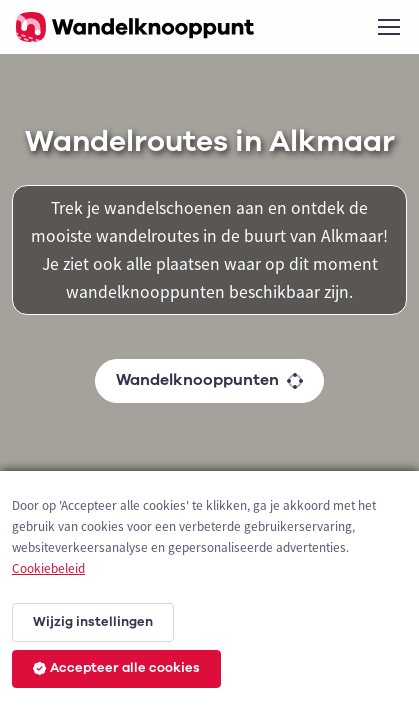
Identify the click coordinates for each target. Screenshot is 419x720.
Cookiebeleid (48, 568)
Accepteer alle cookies (116, 668)
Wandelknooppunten (209, 380)
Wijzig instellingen (93, 622)
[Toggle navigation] (388, 27)
